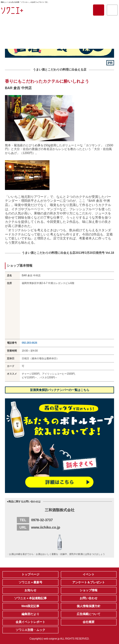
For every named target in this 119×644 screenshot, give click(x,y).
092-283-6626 (29, 343)
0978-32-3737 (42, 520)
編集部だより (30, 614)
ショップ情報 (89, 590)
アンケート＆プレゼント (89, 582)
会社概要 (89, 622)
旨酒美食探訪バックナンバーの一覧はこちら (60, 390)
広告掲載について (89, 614)
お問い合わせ (89, 598)
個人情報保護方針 (89, 606)
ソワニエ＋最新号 (30, 582)
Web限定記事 (30, 606)
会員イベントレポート (30, 622)
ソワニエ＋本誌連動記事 (30, 598)
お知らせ (30, 590)
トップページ (30, 574)
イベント (89, 574)
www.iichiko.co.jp (46, 527)
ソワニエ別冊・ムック (30, 630)
